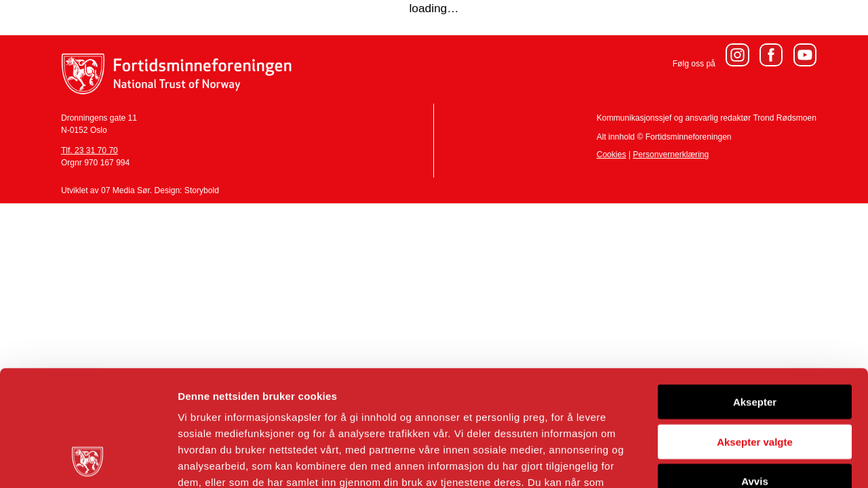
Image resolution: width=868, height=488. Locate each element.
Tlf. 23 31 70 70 (90, 150)
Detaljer (722, 461)
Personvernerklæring (671, 155)
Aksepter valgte (755, 333)
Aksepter (755, 293)
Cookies (612, 155)
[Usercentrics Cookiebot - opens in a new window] (88, 462)
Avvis (754, 372)
